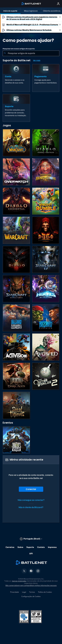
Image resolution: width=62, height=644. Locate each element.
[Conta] (16, 78)
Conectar (31, 489)
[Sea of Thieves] (16, 405)
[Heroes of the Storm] (46, 289)
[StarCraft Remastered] (16, 289)
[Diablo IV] (46, 143)
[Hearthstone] (46, 172)
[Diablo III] (16, 260)
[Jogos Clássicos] (46, 318)
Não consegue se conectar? (31, 500)
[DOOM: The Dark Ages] (16, 376)
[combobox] (31, 53)
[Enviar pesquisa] (5, 53)
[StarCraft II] (46, 260)
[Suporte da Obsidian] (46, 347)
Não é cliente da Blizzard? (31, 507)
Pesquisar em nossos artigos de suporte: (19, 49)
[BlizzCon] (16, 440)
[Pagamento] (46, 78)
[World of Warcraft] (16, 143)
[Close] (60, 18)
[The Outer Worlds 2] (46, 376)
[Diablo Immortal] (16, 201)
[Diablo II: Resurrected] (46, 230)
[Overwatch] (16, 172)
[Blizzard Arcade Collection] (16, 318)
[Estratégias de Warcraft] (16, 230)
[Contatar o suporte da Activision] (16, 347)
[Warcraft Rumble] (46, 201)
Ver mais (37, 60)
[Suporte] (16, 108)
